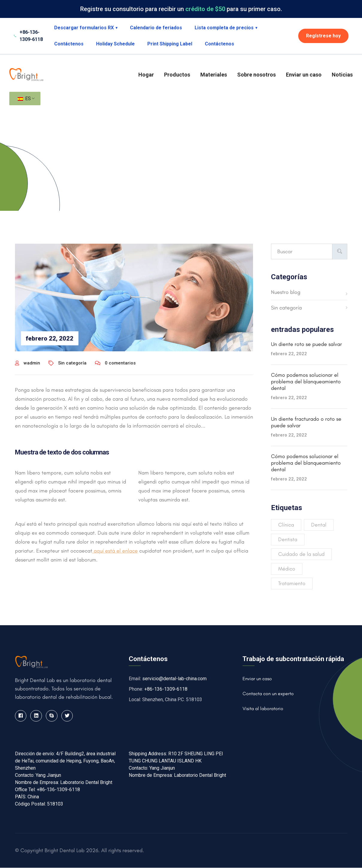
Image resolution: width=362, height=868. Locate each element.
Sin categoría (72, 363)
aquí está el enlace (115, 551)
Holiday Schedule (115, 44)
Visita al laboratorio (263, 708)
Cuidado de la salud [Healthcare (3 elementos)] (301, 554)
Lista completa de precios (226, 28)
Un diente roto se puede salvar (306, 344)
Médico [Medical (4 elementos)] (287, 569)
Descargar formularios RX (86, 28)
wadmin (28, 363)
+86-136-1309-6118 (166, 689)
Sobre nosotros (256, 75)
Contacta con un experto (268, 694)
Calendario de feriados (156, 28)
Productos (177, 75)
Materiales (214, 75)
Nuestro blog (286, 292)
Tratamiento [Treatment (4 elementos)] (292, 583)
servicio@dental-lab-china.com (174, 679)
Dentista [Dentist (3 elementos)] (288, 539)
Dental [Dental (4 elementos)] (319, 525)
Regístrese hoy (323, 36)
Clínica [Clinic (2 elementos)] (286, 525)
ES (24, 99)
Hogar (146, 75)
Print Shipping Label (170, 44)
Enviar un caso (304, 75)
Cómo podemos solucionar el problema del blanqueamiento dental (306, 382)
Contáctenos (69, 44)
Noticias (342, 75)
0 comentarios (115, 363)
